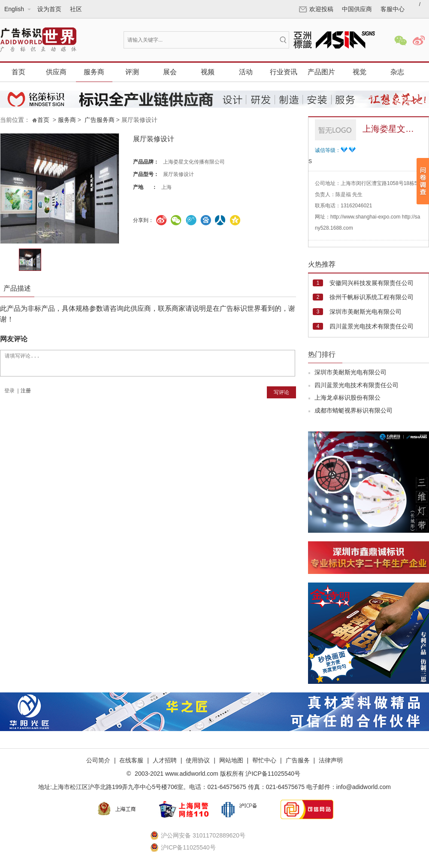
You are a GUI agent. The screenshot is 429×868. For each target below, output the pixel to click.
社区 (76, 9)
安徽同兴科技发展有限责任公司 (372, 283)
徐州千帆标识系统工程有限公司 (372, 297)
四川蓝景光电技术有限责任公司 (372, 326)
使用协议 (198, 760)
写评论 (281, 392)
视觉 (360, 72)
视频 (208, 72)
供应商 (56, 72)
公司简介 (98, 760)
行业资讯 (284, 72)
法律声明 (331, 760)
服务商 (94, 72)
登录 (9, 391)
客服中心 (393, 9)
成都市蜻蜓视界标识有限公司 (353, 410)
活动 (246, 72)
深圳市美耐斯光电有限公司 (366, 312)
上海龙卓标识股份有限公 (347, 398)
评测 (132, 72)
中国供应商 (357, 9)
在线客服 (131, 760)
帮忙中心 (264, 760)
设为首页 (49, 9)
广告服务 (298, 760)
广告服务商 (100, 120)
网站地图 (231, 760)
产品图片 (321, 72)
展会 (170, 72)
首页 (18, 72)
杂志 (397, 72)
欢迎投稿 (316, 9)
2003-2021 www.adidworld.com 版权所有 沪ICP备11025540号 (217, 774)
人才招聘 (165, 760)
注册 (26, 391)
